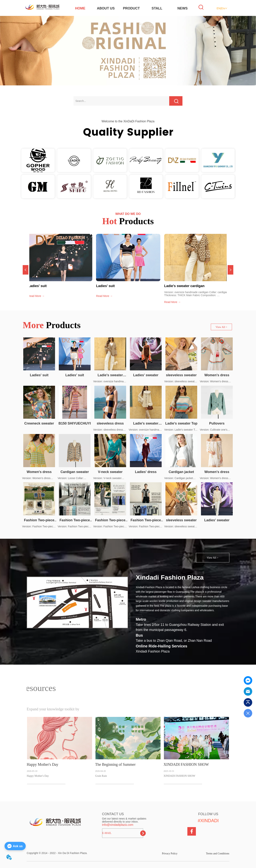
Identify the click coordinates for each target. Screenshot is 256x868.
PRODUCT (131, 8)
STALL (157, 8)
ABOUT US (106, 8)
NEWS (182, 8)
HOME (80, 8)
